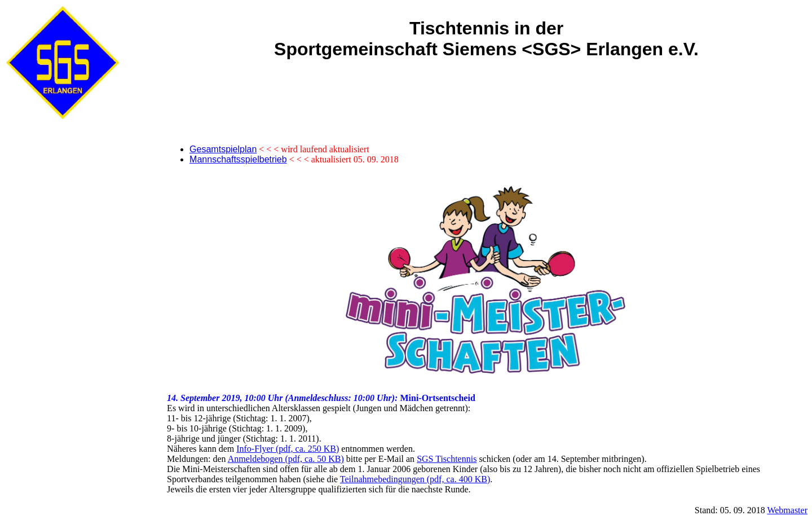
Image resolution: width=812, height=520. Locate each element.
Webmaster (787, 510)
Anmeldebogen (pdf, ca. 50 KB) (286, 459)
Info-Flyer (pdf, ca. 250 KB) (288, 449)
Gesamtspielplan (223, 149)
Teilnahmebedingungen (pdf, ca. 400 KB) (415, 479)
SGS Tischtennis (447, 459)
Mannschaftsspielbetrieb (238, 159)
